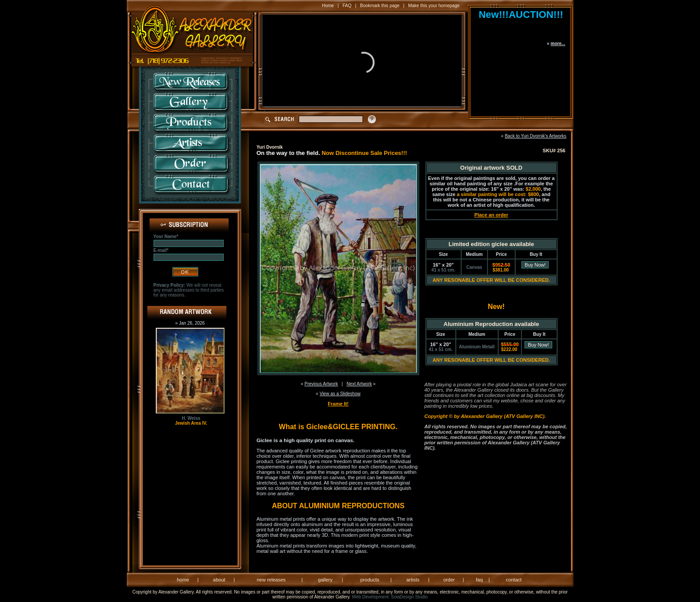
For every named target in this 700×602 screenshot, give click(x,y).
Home (328, 6)
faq (479, 580)
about (219, 580)
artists (413, 580)
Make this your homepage (434, 6)
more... (558, 44)
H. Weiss (191, 418)
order (449, 580)
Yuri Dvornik (270, 147)
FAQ (347, 6)
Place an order (492, 215)
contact (514, 580)
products (370, 580)
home (183, 580)
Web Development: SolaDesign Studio (390, 597)
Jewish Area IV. (191, 423)
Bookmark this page (380, 6)
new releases (271, 580)
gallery (325, 580)
